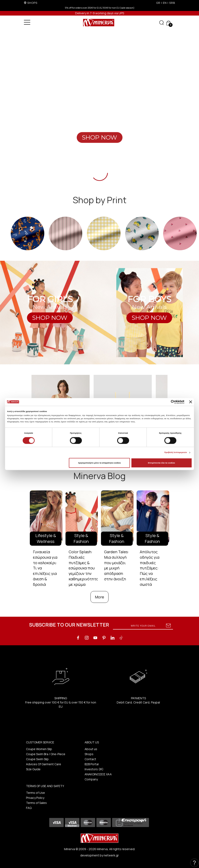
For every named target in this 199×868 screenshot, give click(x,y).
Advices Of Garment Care (44, 764)
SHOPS (32, 3)
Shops (89, 754)
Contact (90, 759)
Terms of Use (35, 793)
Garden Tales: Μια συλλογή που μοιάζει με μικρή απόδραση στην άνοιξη (117, 565)
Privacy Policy (35, 798)
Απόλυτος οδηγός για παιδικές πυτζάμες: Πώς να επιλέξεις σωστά (150, 568)
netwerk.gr (111, 855)
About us (91, 749)
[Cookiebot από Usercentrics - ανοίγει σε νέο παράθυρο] (166, 402)
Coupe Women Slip (39, 749)
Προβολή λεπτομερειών (176, 453)
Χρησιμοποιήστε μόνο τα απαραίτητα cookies (99, 463)
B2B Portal (92, 764)
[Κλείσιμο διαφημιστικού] (191, 402)
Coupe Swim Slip (37, 759)
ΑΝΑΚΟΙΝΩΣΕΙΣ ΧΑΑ (98, 774)
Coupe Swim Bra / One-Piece (46, 754)
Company (91, 779)
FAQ (29, 808)
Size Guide (33, 769)
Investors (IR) (94, 769)
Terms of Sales (36, 803)
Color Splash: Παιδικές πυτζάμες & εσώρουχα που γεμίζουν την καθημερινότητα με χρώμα (84, 568)
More (99, 597)
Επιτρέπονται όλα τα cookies (162, 463)
